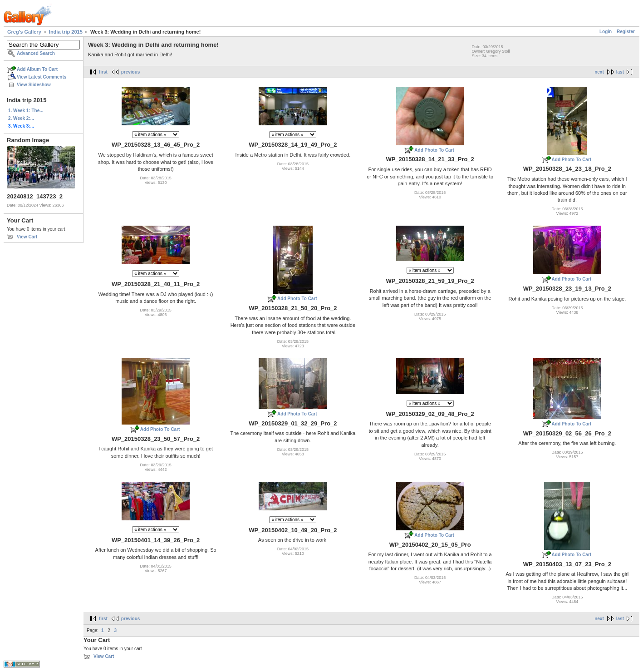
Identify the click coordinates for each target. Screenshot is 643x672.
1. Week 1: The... (26, 111)
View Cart (27, 237)
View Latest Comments (42, 77)
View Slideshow (34, 85)
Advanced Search (36, 53)
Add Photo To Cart (434, 150)
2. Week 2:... (21, 118)
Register (626, 32)
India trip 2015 (66, 32)
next (599, 72)
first (103, 72)
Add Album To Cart (37, 69)
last (620, 72)
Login (606, 32)
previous (131, 72)
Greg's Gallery (24, 32)
